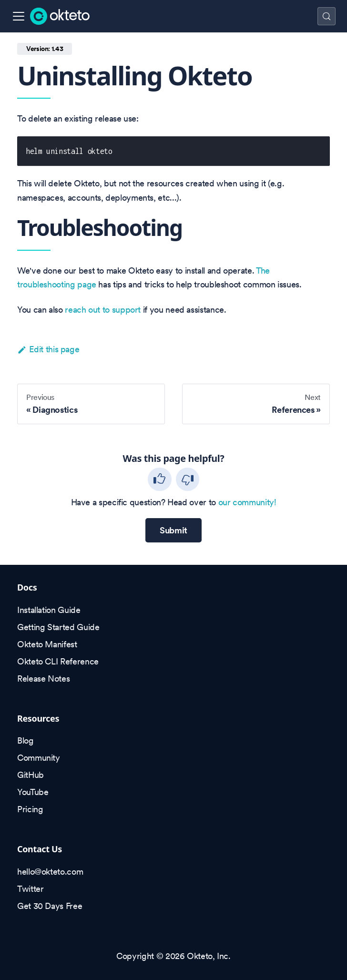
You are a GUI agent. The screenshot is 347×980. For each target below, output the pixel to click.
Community (39, 758)
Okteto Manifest (47, 644)
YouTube (33, 792)
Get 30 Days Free (50, 906)
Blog (26, 740)
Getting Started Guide (58, 627)
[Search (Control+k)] (327, 16)
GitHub (31, 775)
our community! (247, 502)
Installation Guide (49, 610)
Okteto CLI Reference (58, 661)
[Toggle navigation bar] (19, 16)
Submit (173, 530)
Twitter (30, 889)
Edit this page (48, 349)
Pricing (30, 809)
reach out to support (103, 310)
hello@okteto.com (50, 872)
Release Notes (43, 679)
